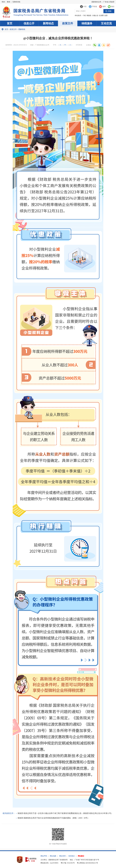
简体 (3, 2)
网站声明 (44, 856)
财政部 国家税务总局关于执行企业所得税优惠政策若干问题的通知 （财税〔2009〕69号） (53, 818)
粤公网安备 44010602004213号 (87, 863)
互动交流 (106, 23)
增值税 (89, 16)
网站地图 (53, 856)
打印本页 (79, 45)
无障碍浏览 (16, 2)
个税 (84, 16)
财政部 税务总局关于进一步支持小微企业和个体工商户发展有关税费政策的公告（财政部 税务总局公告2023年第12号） (65, 813)
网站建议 (81, 856)
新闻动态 (48, 23)
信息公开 (29, 23)
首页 (10, 23)
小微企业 (95, 16)
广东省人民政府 (109, 2)
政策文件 (68, 23)
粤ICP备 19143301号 (68, 863)
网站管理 (62, 856)
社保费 (101, 16)
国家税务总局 (96, 2)
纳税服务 (87, 23)
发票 (106, 16)
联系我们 (72, 856)
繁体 (9, 2)
